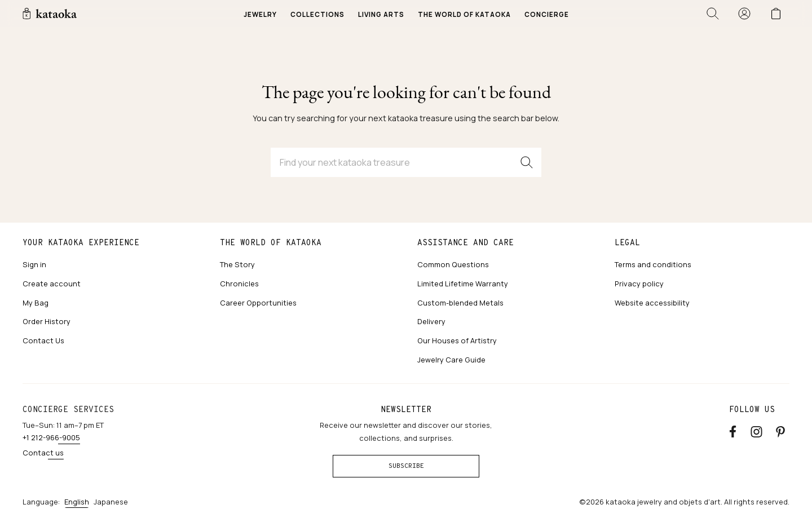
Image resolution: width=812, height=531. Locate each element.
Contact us (43, 453)
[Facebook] (733, 430)
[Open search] (713, 14)
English (77, 502)
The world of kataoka (271, 242)
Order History (47, 321)
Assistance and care (465, 242)
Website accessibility (652, 303)
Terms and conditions (653, 264)
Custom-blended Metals (460, 303)
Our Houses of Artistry (457, 340)
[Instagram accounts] (756, 430)
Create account (52, 284)
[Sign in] (744, 14)
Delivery (431, 321)
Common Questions (453, 264)
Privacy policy (639, 284)
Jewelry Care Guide (451, 360)
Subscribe (406, 466)
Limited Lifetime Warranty (463, 284)
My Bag (36, 303)
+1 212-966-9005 (51, 437)
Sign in (34, 264)
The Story (237, 264)
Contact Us (43, 340)
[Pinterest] (780, 430)
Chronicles (239, 284)
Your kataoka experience (81, 242)
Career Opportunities (258, 303)
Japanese (111, 502)
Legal (627, 242)
